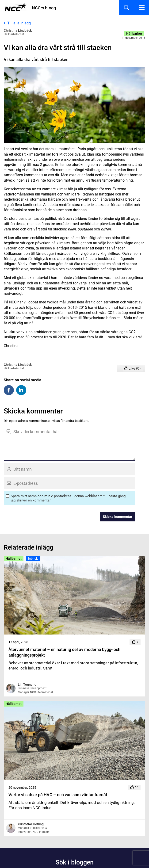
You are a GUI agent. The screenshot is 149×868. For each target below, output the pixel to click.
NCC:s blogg (44, 8)
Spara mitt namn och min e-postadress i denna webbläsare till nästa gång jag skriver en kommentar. (68, 498)
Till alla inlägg (19, 23)
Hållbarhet (134, 34)
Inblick (33, 558)
